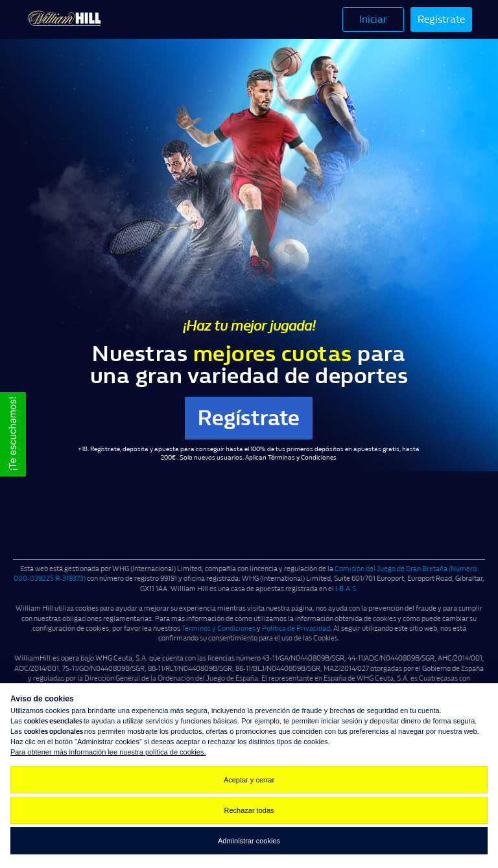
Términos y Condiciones (302, 458)
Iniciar (373, 19)
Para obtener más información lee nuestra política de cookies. (108, 752)
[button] (13, 434)
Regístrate (441, 19)
